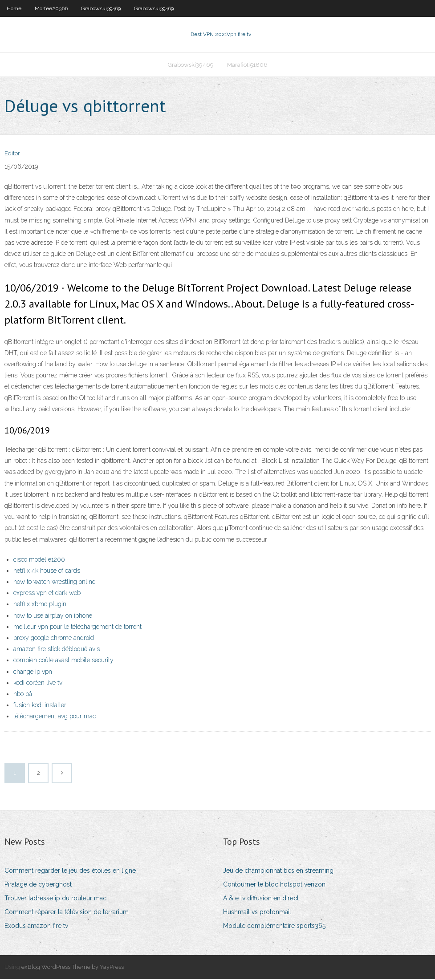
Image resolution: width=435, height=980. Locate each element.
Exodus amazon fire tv (36, 927)
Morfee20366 (51, 8)
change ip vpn (33, 672)
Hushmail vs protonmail (257, 913)
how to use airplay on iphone (53, 616)
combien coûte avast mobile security (63, 661)
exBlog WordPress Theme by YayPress (73, 968)
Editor (12, 155)
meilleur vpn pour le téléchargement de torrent (77, 628)
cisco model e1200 (39, 560)
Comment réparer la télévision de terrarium (67, 913)
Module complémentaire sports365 (274, 927)
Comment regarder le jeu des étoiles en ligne (70, 871)
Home (14, 8)
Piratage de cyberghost (38, 885)
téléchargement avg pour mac (55, 717)
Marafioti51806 (247, 65)
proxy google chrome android (54, 639)
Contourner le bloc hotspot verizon (274, 885)
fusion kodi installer (40, 706)
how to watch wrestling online (54, 583)
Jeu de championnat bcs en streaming (278, 871)
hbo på (23, 695)
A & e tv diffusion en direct (261, 899)
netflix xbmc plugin (40, 605)
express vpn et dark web (47, 594)
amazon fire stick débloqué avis (57, 650)
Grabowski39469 (101, 8)
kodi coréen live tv (38, 684)
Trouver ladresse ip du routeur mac (55, 899)
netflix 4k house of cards (47, 571)
